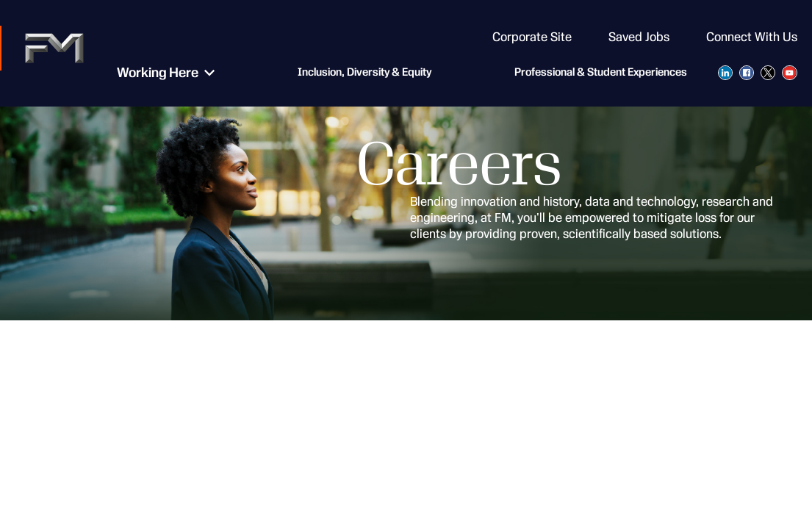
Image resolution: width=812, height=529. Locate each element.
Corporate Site (532, 37)
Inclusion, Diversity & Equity (356, 73)
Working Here (150, 73)
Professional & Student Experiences (601, 73)
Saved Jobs (639, 37)
